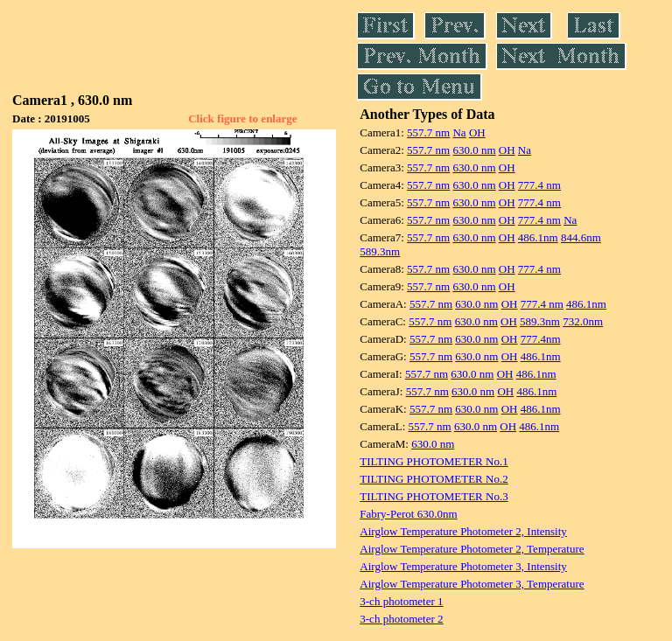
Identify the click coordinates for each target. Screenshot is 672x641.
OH (477, 132)
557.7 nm (428, 132)
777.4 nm (539, 185)
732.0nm (583, 321)
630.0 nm (474, 150)
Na (459, 132)
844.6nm (581, 237)
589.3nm (380, 251)
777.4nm (541, 339)
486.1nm (538, 237)
